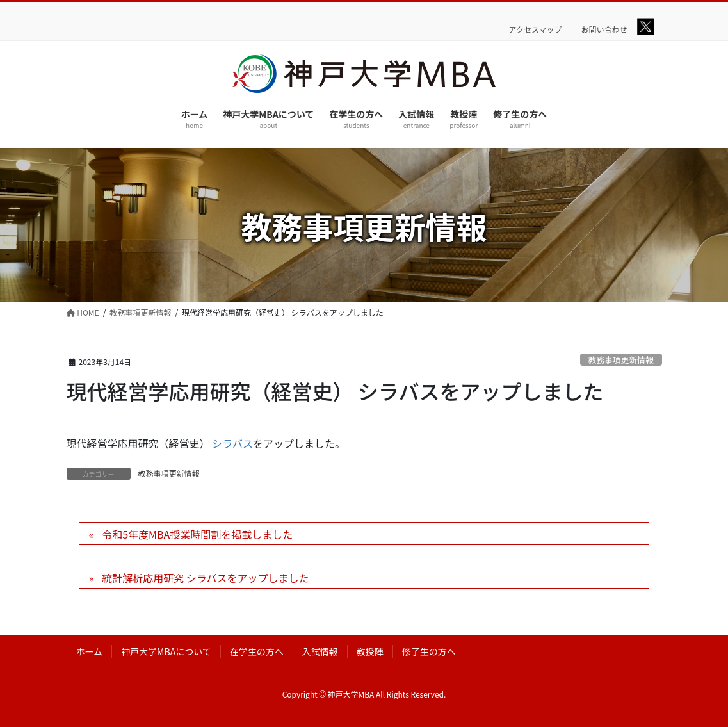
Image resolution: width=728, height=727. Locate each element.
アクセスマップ (536, 29)
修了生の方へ (429, 651)
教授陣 (370, 651)
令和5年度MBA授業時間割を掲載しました (197, 534)
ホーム (90, 651)
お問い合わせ (604, 29)
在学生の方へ (257, 651)
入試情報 (320, 651)
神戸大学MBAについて (166, 651)
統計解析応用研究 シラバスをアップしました (205, 578)
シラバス (232, 443)
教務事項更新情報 (620, 360)
